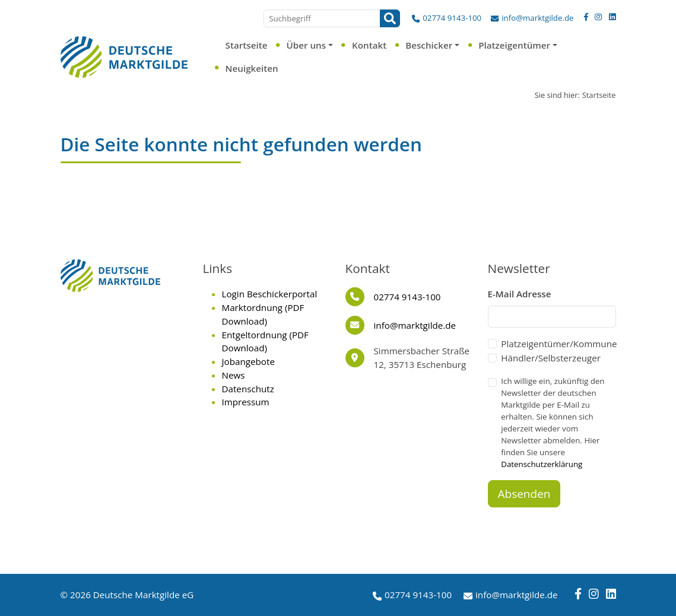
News (234, 375)
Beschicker (429, 45)
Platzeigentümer (514, 45)
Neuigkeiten (252, 68)
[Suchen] (390, 18)
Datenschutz (248, 389)
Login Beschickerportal (270, 294)
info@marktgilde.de (537, 18)
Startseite (247, 45)
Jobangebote (248, 361)
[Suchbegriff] (322, 18)
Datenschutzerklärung (542, 464)
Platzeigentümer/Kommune (559, 344)
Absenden (524, 494)
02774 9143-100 (452, 18)
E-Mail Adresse (520, 294)
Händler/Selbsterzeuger (551, 358)
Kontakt (369, 45)
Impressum (246, 402)
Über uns (306, 45)
